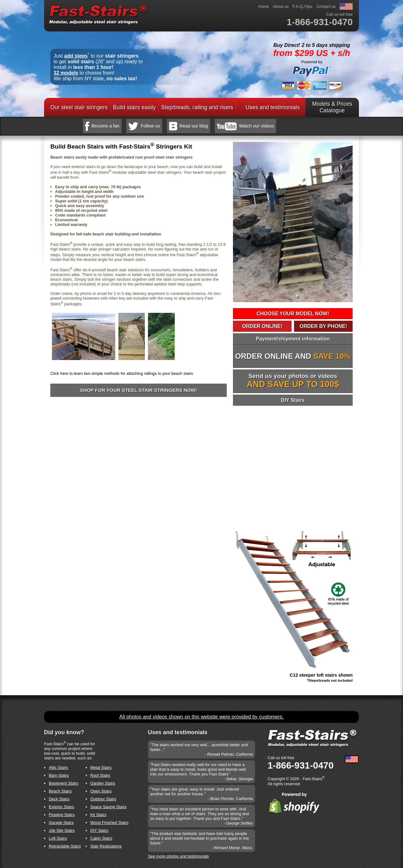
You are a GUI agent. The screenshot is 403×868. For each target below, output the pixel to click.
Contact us (326, 6)
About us (281, 6)
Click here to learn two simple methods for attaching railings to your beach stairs (122, 373)
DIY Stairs (293, 400)
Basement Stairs (64, 783)
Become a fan (106, 126)
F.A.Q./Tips (303, 6)
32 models (66, 73)
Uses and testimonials (273, 107)
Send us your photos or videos (293, 381)
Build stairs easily (134, 107)
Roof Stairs (100, 775)
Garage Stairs (61, 823)
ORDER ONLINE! (262, 326)
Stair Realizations (106, 846)
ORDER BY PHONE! (323, 326)
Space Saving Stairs (108, 807)
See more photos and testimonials (178, 856)
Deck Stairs (59, 799)
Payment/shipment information (293, 339)
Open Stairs (101, 791)
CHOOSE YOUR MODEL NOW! (293, 314)
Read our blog (194, 126)
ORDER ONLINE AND (293, 356)
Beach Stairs (60, 791)
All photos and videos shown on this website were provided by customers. (201, 717)
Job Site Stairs (62, 830)
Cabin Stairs (101, 838)
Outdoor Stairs (103, 799)
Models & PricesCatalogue (332, 107)
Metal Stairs (101, 767)
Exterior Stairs (61, 807)
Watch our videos (256, 126)
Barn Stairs (59, 775)
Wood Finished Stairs (109, 823)
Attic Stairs (58, 767)
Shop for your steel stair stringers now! (139, 390)
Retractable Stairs (65, 846)
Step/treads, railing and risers (197, 107)
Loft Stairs (58, 838)
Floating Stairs (62, 815)
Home (264, 6)
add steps (76, 56)
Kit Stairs (98, 815)
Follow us (150, 126)
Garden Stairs (103, 783)
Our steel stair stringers (79, 107)
